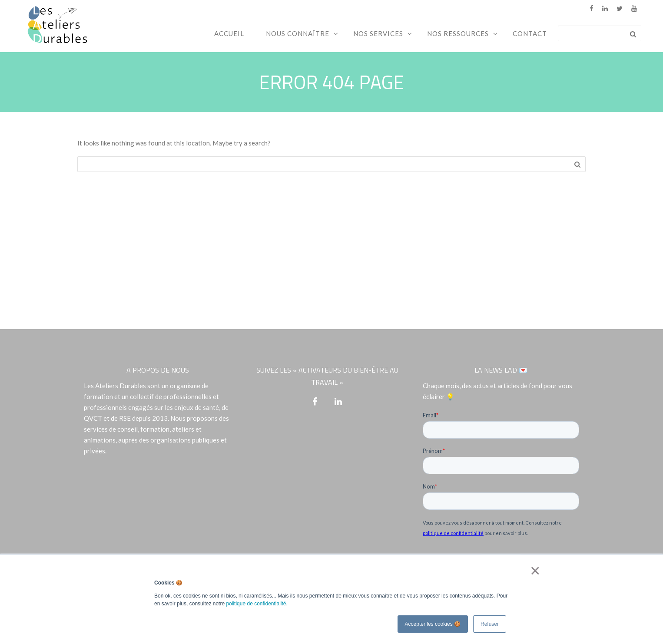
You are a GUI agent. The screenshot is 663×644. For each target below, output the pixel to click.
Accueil (229, 33)
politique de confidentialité (256, 604)
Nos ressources (458, 33)
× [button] (533, 571)
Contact (530, 33)
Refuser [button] (490, 624)
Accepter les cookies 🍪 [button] (433, 624)
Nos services (378, 33)
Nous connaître (298, 33)
